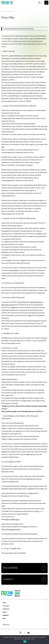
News (4, 618)
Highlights (6, 615)
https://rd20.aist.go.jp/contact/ (11, 529)
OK (25, 642)
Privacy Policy (22, 302)
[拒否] (47, 640)
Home (4, 11)
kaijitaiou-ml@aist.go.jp (12, 519)
